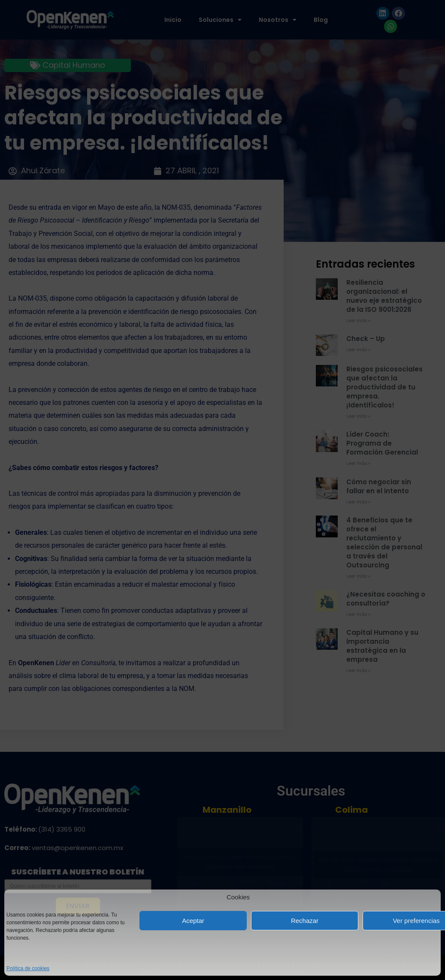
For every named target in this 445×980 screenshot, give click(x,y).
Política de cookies (28, 968)
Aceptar (193, 921)
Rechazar (305, 921)
